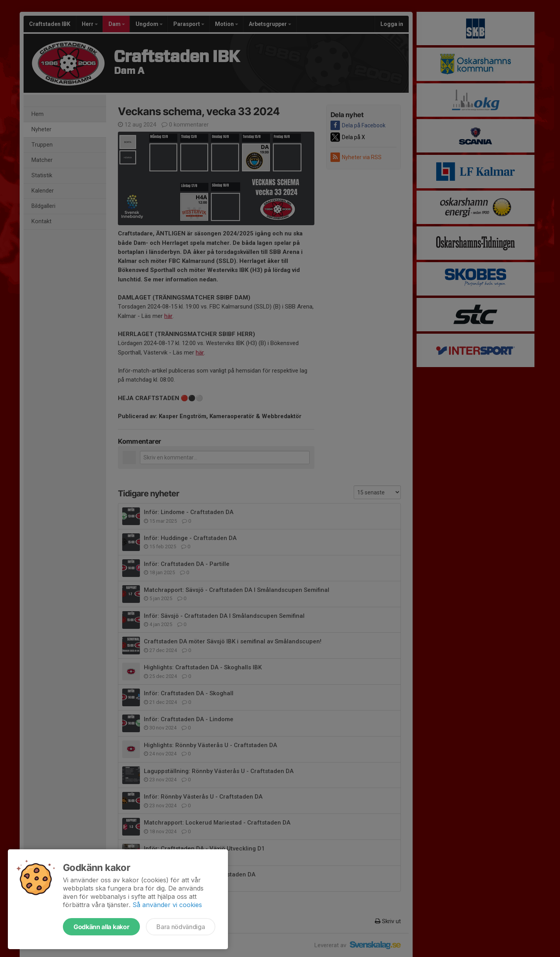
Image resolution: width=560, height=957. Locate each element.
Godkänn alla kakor (101, 927)
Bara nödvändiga (181, 927)
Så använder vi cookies (167, 905)
